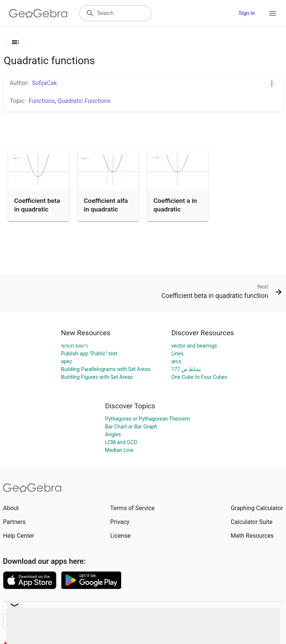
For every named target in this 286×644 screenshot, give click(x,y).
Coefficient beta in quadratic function (37, 209)
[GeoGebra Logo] (38, 13)
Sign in (247, 13)
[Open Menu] (273, 13)
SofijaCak (45, 83)
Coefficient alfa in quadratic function (106, 209)
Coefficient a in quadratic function (175, 209)
